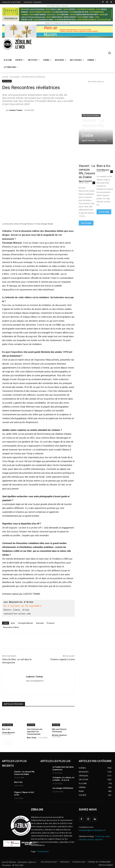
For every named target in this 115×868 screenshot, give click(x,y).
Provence (51, 623)
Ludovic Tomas (16, 110)
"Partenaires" (43, 851)
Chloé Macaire (8, 732)
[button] (109, 53)
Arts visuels (15, 77)
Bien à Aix (6, 729)
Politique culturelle (91, 116)
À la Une (31, 725)
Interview (40, 623)
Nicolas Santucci (59, 735)
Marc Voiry (32, 738)
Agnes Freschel (85, 181)
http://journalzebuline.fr (35, 681)
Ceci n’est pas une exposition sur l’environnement (35, 732)
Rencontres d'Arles (11, 627)
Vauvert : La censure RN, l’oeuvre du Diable (87, 171)
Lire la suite (86, 223)
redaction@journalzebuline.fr (92, 830)
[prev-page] (4, 743)
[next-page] (9, 743)
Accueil (5, 77)
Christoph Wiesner (26, 623)
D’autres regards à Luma (63, 659)
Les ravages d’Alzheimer (63, 788)
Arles (13, 623)
